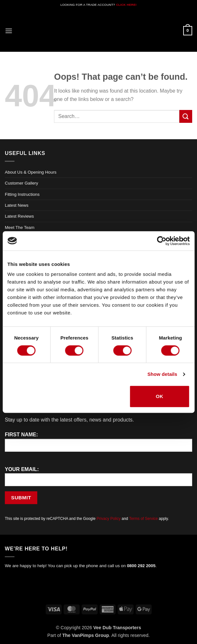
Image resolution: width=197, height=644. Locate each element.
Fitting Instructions (22, 194)
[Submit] (186, 116)
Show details (162, 374)
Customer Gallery (22, 183)
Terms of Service (143, 519)
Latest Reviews (19, 216)
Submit (21, 498)
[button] (9, 31)
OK (160, 396)
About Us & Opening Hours (31, 172)
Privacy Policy (108, 519)
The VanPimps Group (86, 635)
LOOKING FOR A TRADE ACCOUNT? (88, 5)
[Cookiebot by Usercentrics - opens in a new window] (161, 241)
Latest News (17, 205)
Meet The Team (20, 227)
